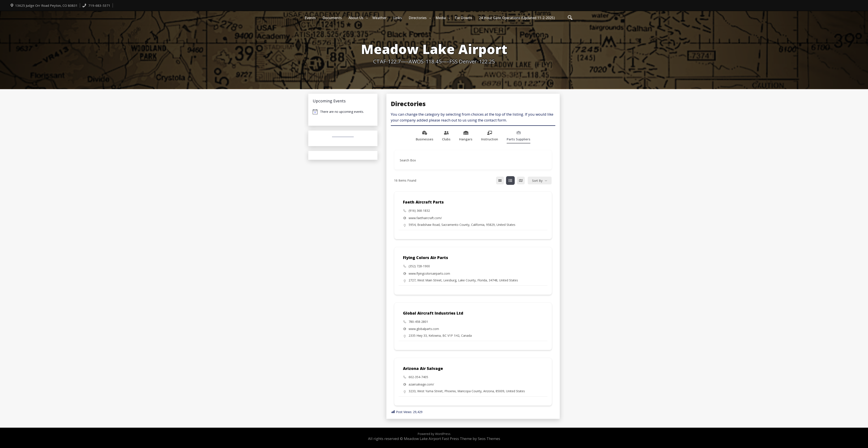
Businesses (425, 136)
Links (398, 18)
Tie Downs (463, 18)
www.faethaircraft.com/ (425, 218)
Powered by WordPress (434, 434)
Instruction (490, 136)
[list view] (510, 181)
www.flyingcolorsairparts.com (429, 273)
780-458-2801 (418, 322)
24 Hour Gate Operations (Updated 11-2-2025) (517, 18)
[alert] (343, 112)
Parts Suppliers (519, 136)
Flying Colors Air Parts (426, 258)
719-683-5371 (96, 5)
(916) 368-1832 (419, 211)
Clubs (446, 136)
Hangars (466, 136)
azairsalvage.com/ (421, 384)
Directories (418, 18)
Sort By (537, 181)
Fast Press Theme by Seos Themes (471, 439)
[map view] (521, 181)
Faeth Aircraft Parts (423, 202)
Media (441, 18)
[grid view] (500, 181)
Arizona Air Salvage (423, 368)
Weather (379, 18)
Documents (332, 18)
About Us (356, 18)
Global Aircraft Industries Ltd (433, 313)
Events (310, 18)
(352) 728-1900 (419, 266)
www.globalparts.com (424, 329)
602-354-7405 (418, 377)
